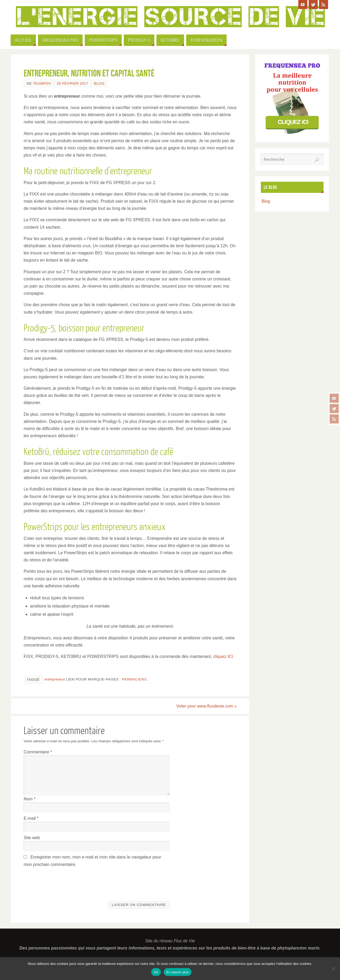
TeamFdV (42, 83)
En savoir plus (178, 972)
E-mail (31, 818)
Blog (99, 83)
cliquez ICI (223, 656)
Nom (29, 799)
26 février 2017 (72, 83)
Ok (156, 972)
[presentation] (64, 881)
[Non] (333, 969)
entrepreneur (55, 679)
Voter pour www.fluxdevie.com (206, 706)
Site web (32, 838)
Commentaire (38, 752)
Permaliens (134, 679)
